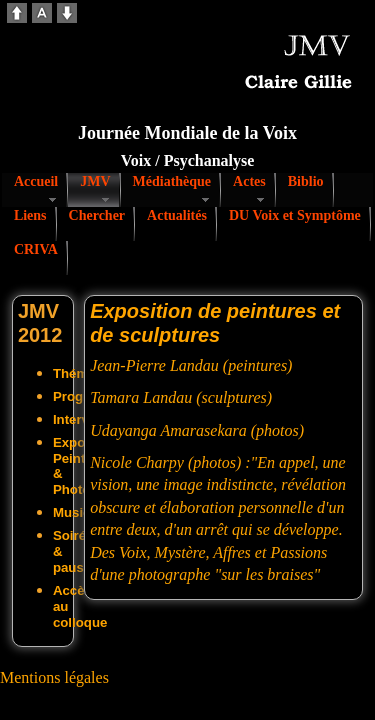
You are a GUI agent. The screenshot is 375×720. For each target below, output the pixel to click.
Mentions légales (54, 677)
